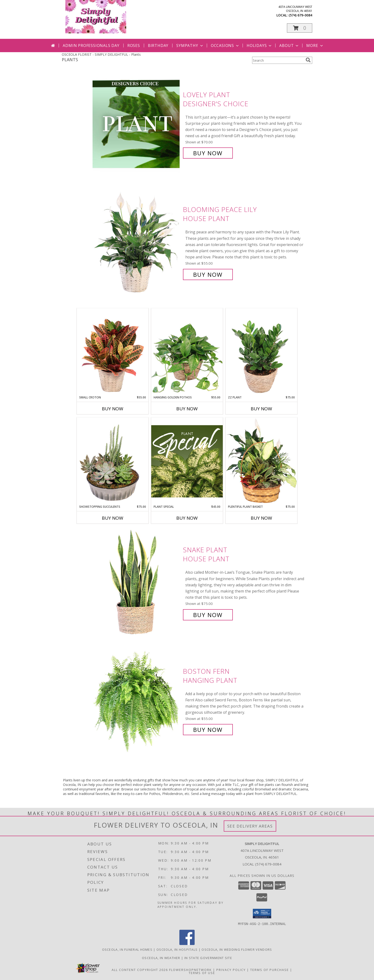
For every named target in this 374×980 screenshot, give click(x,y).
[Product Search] (278, 60)
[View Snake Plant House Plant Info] (137, 582)
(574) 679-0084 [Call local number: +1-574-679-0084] (300, 15)
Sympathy (190, 45)
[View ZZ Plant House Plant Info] (261, 352)
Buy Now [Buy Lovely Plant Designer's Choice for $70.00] (208, 153)
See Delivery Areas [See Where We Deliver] (250, 826)
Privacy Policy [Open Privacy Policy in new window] (231, 970)
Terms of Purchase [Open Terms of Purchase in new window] (270, 970)
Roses (134, 45)
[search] (308, 60)
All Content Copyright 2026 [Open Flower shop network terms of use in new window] (140, 970)
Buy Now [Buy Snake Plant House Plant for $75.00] (208, 615)
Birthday (158, 45)
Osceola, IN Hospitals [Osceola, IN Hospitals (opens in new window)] (177, 949)
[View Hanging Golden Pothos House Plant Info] (187, 352)
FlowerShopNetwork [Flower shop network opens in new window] (190, 970)
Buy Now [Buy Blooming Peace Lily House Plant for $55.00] (208, 274)
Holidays (260, 45)
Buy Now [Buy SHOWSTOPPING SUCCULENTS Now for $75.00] (113, 518)
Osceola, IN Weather (161, 958)
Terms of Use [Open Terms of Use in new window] (202, 973)
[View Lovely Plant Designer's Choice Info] (137, 124)
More (315, 45)
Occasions (225, 45)
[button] (300, 28)
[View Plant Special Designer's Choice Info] (187, 461)
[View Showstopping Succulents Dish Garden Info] (113, 461)
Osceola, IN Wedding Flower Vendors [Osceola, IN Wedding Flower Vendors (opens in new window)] (237, 949)
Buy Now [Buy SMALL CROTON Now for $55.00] (113, 409)
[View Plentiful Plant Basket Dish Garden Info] (261, 461)
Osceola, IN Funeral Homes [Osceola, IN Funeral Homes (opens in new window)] (127, 949)
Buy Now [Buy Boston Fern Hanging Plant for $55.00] (208, 730)
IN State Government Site (208, 958)
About (289, 45)
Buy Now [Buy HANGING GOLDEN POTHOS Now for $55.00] (187, 409)
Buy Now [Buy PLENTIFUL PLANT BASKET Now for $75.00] (261, 518)
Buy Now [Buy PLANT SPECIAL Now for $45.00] (187, 518)
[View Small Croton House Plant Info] (113, 352)
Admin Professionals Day (91, 45)
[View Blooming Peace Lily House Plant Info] (137, 242)
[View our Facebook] (187, 943)
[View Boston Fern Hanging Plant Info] (137, 701)
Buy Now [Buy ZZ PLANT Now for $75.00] (261, 409)
